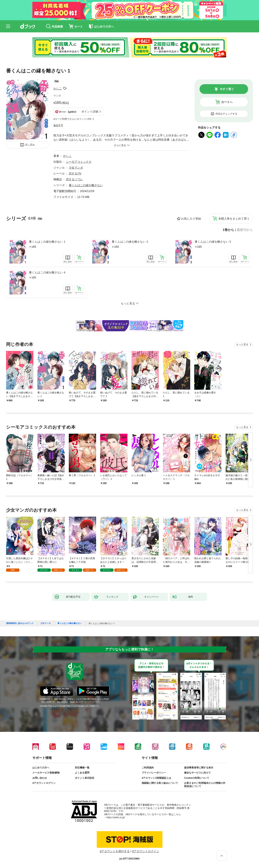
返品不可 (58, 125)
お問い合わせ (40, 778)
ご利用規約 (148, 768)
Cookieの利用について (197, 778)
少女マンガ (76, 168)
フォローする (65, 88)
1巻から (228, 230)
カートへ (227, 102)
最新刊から (245, 230)
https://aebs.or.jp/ (116, 817)
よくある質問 (82, 773)
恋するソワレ (74, 179)
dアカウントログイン (44, 783)
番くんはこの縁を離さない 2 (130, 242)
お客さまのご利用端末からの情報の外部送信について (205, 785)
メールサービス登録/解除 (46, 773)
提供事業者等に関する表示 (199, 768)
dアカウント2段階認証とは (156, 778)
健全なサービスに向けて (197, 773)
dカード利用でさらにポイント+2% (72, 119)
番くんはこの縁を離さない (86, 185)
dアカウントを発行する (115, 851)
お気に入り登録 (191, 219)
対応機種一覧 (82, 768)
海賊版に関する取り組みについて (160, 783)
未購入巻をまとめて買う (234, 219)
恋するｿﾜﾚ (75, 173)
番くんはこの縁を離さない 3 (213, 242)
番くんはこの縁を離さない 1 (47, 242)
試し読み (30, 145)
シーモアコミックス (79, 162)
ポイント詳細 (90, 112)
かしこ (58, 88)
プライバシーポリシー (154, 773)
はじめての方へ (41, 768)
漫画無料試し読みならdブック (20, 623)
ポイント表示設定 (85, 778)
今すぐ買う (227, 89)
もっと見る (242, 344)
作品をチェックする (226, 114)
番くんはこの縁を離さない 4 (47, 272)
